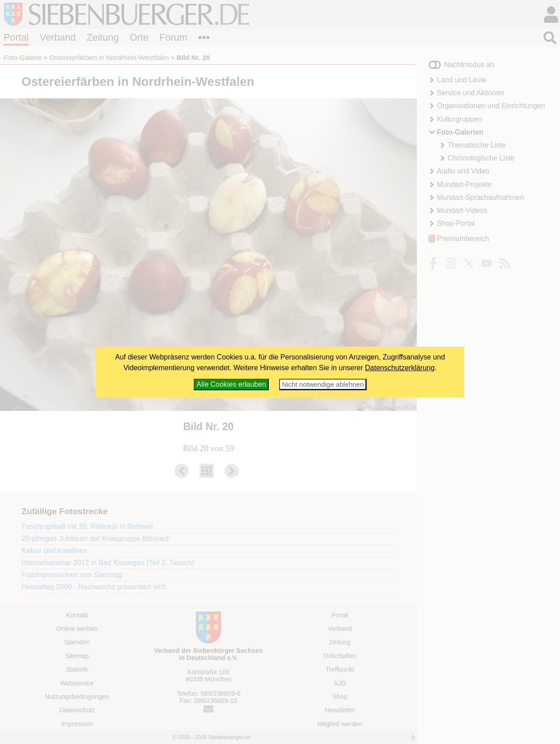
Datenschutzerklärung (400, 368)
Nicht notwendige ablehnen (323, 384)
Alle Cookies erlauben (231, 384)
